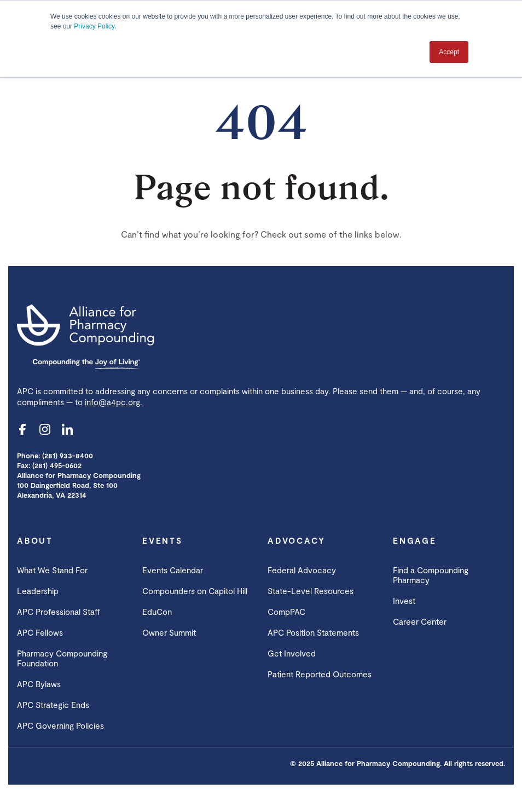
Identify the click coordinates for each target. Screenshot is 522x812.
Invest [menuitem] (404, 601)
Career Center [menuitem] (420, 621)
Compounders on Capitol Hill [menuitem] (195, 591)
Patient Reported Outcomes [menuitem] (320, 674)
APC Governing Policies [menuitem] (60, 725)
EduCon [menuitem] (157, 612)
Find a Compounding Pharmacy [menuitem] (431, 575)
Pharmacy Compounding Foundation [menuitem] (62, 658)
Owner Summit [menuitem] (169, 632)
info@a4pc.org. (114, 402)
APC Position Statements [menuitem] (313, 632)
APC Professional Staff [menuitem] (59, 612)
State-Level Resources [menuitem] (311, 591)
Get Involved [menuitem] (292, 653)
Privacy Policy (94, 26)
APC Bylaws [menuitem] (39, 684)
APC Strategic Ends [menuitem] (53, 705)
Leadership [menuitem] (38, 591)
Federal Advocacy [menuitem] (302, 570)
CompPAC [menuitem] (286, 612)
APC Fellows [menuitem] (40, 632)
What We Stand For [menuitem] (52, 570)
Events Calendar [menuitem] (173, 570)
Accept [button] (449, 52)
